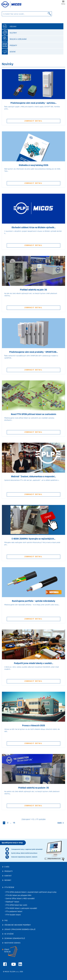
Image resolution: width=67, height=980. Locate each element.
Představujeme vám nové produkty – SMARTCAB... (33, 352)
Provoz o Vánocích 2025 (34, 726)
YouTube (14, 964)
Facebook (5, 964)
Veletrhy (9, 33)
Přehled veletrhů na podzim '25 (34, 788)
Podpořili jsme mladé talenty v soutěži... (34, 663)
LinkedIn (20, 964)
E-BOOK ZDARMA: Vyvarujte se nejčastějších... (33, 539)
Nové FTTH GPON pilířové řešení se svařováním (34, 414)
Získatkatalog (7, 951)
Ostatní (9, 51)
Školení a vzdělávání (14, 39)
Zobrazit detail (33, 121)
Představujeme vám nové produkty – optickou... (33, 103)
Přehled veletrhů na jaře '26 (33, 290)
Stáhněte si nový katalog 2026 (34, 165)
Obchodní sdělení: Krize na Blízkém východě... (34, 227)
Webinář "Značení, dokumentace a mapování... (33, 476)
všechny (9, 26)
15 (14, 823)
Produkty (9, 45)
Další (61, 823)
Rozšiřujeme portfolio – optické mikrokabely (33, 601)
